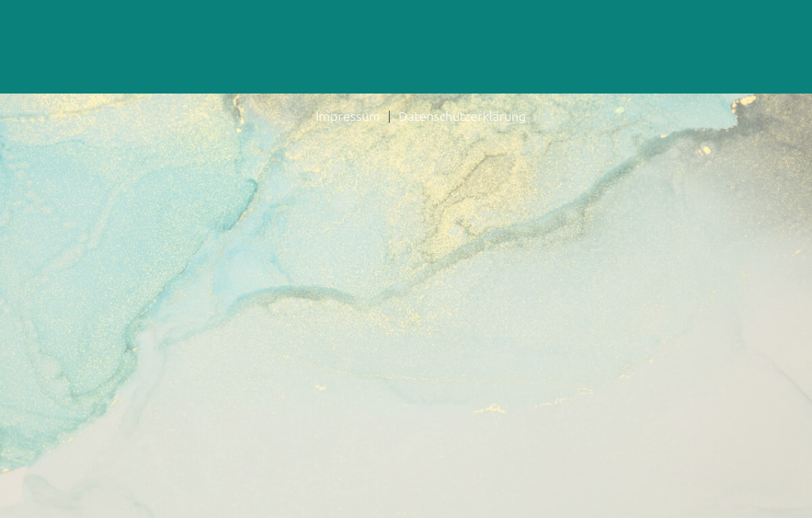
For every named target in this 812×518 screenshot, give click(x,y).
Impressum (348, 115)
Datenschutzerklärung (462, 115)
